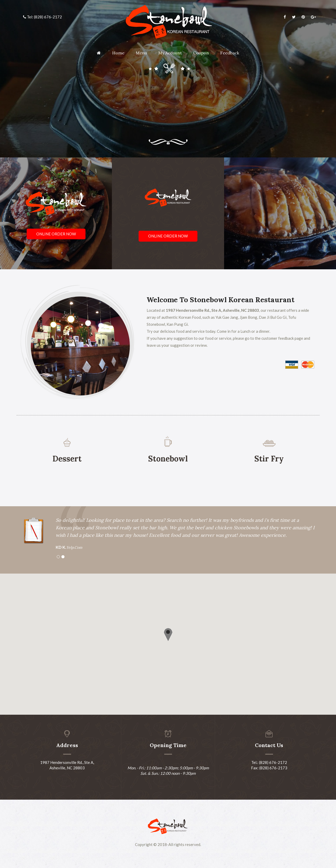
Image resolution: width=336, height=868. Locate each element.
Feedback (230, 53)
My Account (170, 53)
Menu (141, 53)
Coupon (201, 53)
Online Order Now (56, 234)
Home (118, 53)
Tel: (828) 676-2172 (42, 17)
